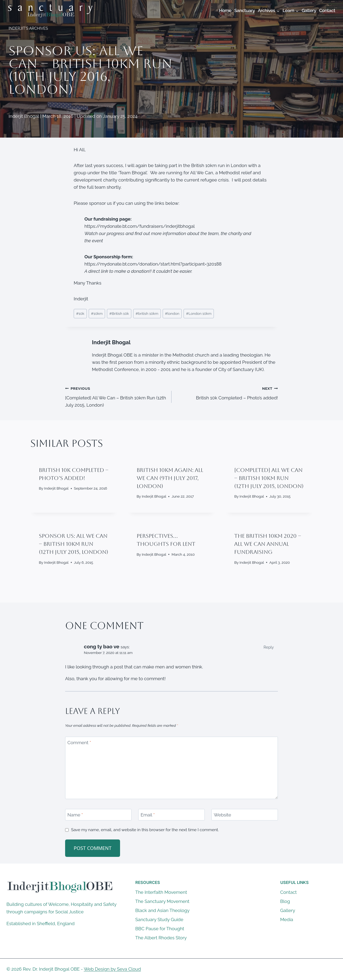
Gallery (309, 10)
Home (225, 10)
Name (75, 815)
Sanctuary (245, 10)
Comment (79, 743)
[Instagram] (332, 969)
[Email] (171, 815)
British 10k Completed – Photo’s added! (227, 393)
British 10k (119, 313)
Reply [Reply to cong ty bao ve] (269, 647)
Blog (285, 901)
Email (148, 815)
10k (80, 313)
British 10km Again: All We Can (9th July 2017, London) (170, 478)
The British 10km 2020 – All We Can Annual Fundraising (268, 544)
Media (287, 920)
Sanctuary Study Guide (159, 920)
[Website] (245, 815)
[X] (322, 969)
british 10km (147, 313)
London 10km (199, 313)
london (172, 313)
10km (97, 313)
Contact (327, 10)
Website (223, 815)
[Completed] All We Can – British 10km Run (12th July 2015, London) (116, 396)
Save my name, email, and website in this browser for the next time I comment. (145, 830)
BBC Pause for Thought (160, 929)
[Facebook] (311, 969)
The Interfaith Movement (161, 892)
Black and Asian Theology (163, 910)
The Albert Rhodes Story (161, 938)
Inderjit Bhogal (111, 342)
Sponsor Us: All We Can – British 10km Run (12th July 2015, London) (74, 544)
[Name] (98, 815)
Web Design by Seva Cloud (112, 969)
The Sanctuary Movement (162, 901)
